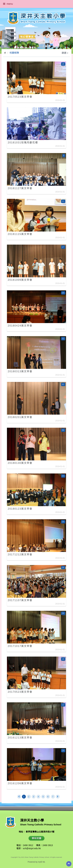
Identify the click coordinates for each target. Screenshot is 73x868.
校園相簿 (14, 53)
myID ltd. (42, 862)
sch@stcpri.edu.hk (32, 848)
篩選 (65, 53)
